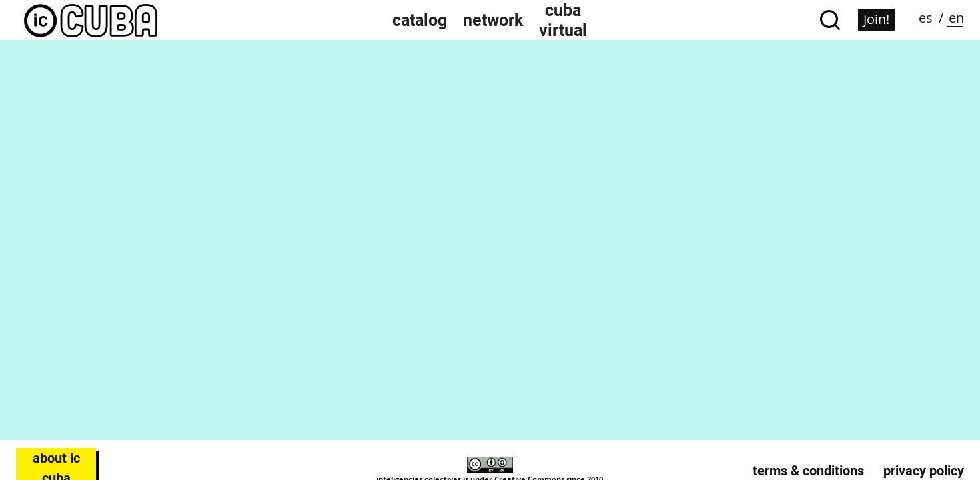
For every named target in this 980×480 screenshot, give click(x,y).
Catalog (420, 20)
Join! (876, 19)
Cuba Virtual (563, 20)
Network (493, 20)
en (956, 18)
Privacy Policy (924, 471)
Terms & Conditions (808, 471)
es (926, 18)
